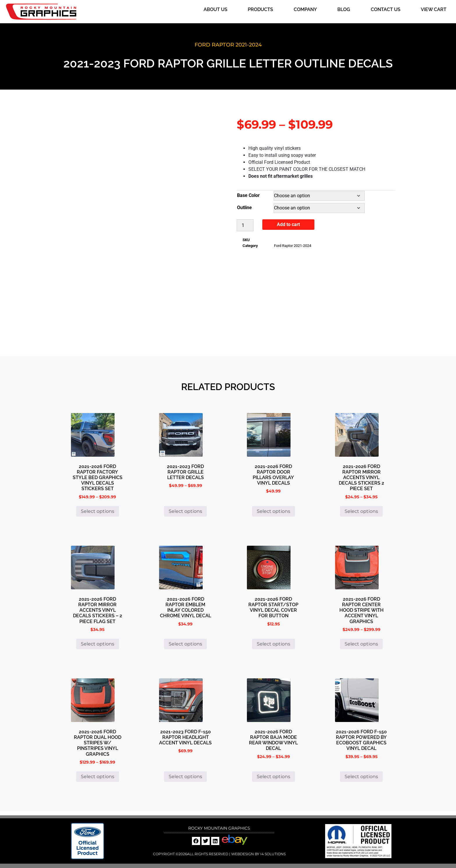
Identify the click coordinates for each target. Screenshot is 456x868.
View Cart (434, 9)
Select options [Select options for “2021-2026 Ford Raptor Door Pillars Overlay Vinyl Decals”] (274, 511)
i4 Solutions (272, 854)
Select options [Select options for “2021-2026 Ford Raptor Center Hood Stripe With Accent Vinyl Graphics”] (361, 644)
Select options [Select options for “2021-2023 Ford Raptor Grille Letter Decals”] (185, 511)
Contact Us (386, 9)
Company (305, 9)
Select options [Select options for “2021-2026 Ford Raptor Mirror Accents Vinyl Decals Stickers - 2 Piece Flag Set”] (98, 644)
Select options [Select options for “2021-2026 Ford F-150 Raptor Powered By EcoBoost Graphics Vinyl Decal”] (361, 777)
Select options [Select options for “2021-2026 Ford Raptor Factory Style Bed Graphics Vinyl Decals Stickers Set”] (98, 511)
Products (260, 9)
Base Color (248, 195)
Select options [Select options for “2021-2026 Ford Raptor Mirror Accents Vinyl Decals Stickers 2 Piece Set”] (361, 511)
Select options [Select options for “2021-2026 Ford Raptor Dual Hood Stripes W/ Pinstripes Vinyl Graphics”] (98, 777)
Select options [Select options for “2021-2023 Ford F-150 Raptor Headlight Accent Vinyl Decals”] (185, 777)
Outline (244, 208)
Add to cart (288, 224)
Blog (344, 9)
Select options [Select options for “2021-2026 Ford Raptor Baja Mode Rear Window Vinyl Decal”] (274, 777)
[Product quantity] (245, 225)
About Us (215, 9)
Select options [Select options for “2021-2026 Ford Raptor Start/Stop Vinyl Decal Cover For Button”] (274, 644)
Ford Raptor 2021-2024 (228, 45)
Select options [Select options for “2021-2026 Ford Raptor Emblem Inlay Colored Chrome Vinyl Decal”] (185, 644)
